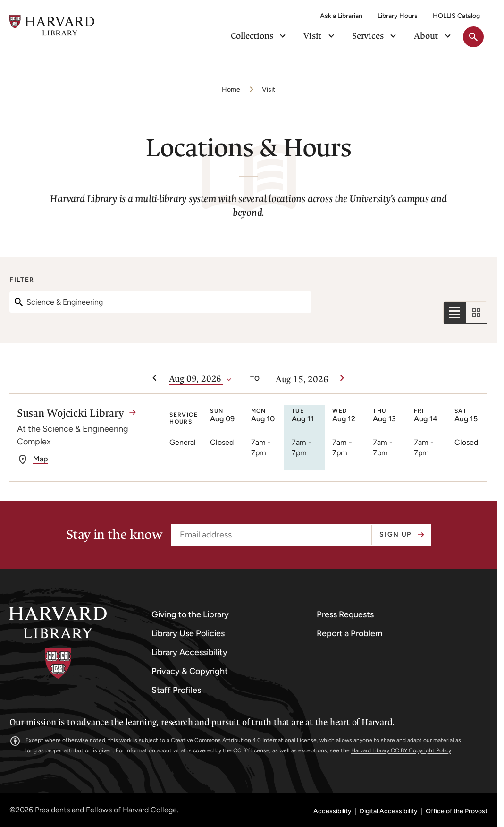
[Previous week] (155, 378)
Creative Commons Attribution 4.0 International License (244, 740)
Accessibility (332, 811)
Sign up (395, 534)
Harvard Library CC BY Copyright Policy (401, 750)
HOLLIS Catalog (456, 16)
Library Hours (398, 16)
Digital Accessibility (389, 811)
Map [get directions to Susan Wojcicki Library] (41, 459)
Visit (269, 90)
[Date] (196, 379)
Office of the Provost (457, 811)
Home (231, 90)
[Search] (160, 302)
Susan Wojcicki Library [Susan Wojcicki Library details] (71, 413)
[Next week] (342, 378)
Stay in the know (114, 535)
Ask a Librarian (341, 16)
